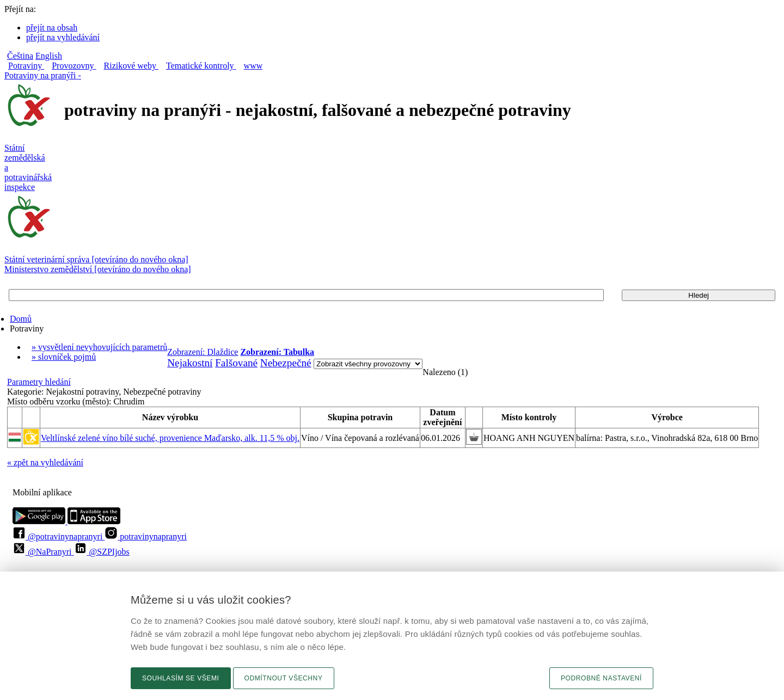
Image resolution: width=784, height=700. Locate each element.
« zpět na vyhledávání (45, 462)
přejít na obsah (52, 27)
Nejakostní (190, 363)
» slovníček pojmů (64, 357)
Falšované (236, 363)
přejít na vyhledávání (63, 37)
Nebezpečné (286, 363)
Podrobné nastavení (601, 678)
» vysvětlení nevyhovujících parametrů (99, 347)
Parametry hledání (39, 382)
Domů (21, 319)
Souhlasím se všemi (181, 678)
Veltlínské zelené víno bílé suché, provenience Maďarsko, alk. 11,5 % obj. (170, 438)
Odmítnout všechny (284, 678)
